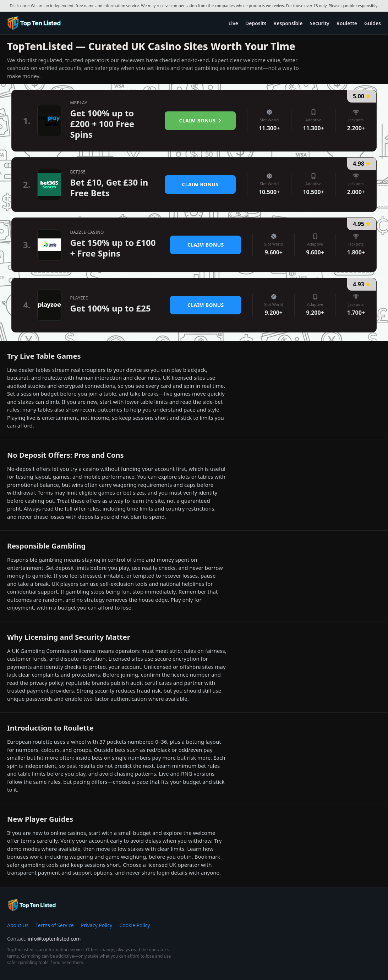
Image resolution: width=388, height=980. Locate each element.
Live (233, 23)
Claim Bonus (200, 120)
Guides (373, 23)
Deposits (256, 23)
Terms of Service (55, 925)
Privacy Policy (97, 925)
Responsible (288, 23)
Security (320, 23)
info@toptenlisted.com (54, 939)
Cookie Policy (135, 925)
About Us (18, 925)
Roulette (347, 23)
